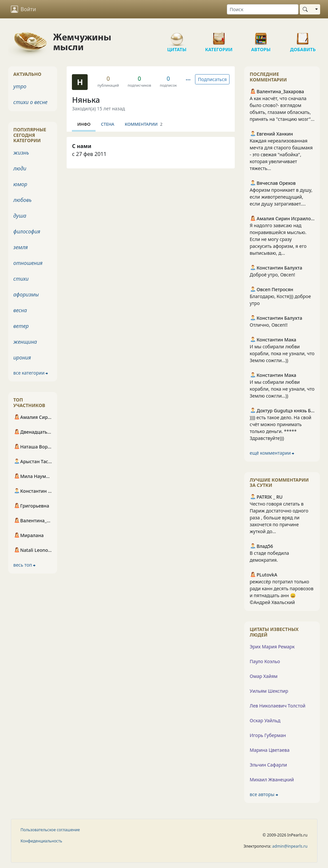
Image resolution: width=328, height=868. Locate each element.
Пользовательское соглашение (50, 830)
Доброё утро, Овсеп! (272, 275)
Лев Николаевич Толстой (277, 706)
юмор (20, 184)
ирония (22, 358)
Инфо (84, 124)
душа (20, 216)
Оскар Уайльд (265, 720)
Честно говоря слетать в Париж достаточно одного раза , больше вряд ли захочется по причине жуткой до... (279, 518)
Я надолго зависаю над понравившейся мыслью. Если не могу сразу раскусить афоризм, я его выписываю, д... (278, 239)
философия (27, 231)
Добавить (303, 36)
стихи (21, 279)
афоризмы (26, 294)
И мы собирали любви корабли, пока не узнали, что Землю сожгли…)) (282, 353)
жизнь (21, 153)
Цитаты (177, 36)
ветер (21, 326)
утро (20, 86)
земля (21, 247)
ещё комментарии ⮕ (272, 453)
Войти (23, 9)
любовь (23, 200)
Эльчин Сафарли (268, 765)
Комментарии (144, 124)
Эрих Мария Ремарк (272, 647)
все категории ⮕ (31, 373)
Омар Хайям (263, 676)
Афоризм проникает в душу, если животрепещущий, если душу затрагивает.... (281, 197)
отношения (28, 263)
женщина (25, 342)
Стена (108, 124)
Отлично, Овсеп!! (268, 325)
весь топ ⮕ (25, 565)
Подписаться (212, 79)
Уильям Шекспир (269, 691)
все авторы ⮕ (264, 794)
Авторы (261, 36)
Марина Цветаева (269, 750)
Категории (219, 36)
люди (20, 168)
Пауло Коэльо (265, 661)
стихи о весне (31, 102)
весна (20, 310)
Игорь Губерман (268, 735)
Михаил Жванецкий (272, 780)
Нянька (86, 100)
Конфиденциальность (42, 841)
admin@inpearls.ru (290, 846)
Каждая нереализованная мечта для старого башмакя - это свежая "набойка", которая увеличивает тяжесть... (281, 154)
